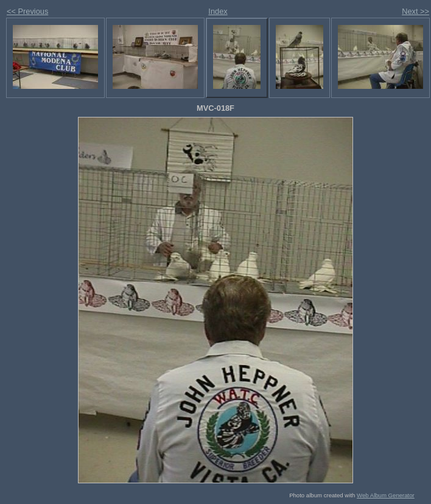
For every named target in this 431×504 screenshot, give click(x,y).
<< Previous (27, 11)
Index (218, 11)
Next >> (415, 11)
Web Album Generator (386, 495)
